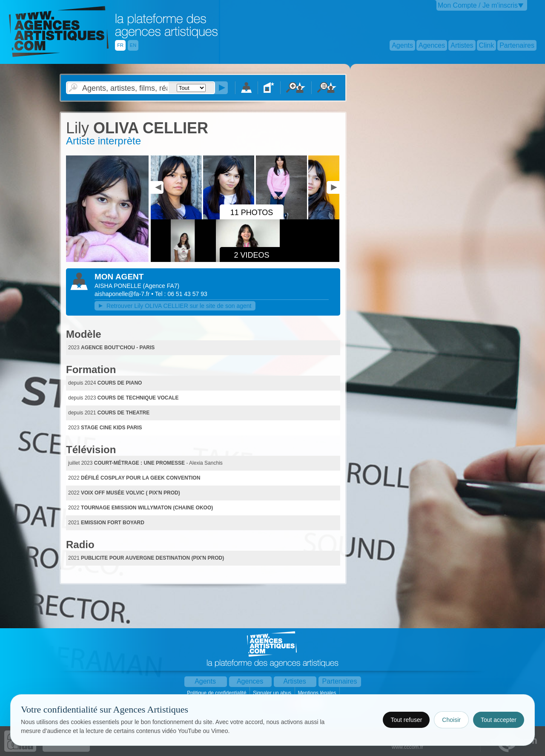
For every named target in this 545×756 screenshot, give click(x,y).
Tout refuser (406, 720)
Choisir (451, 720)
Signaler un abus (273, 693)
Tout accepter (499, 720)
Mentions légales (317, 693)
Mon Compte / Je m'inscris (478, 5)
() (161, 286)
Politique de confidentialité (217, 693)
